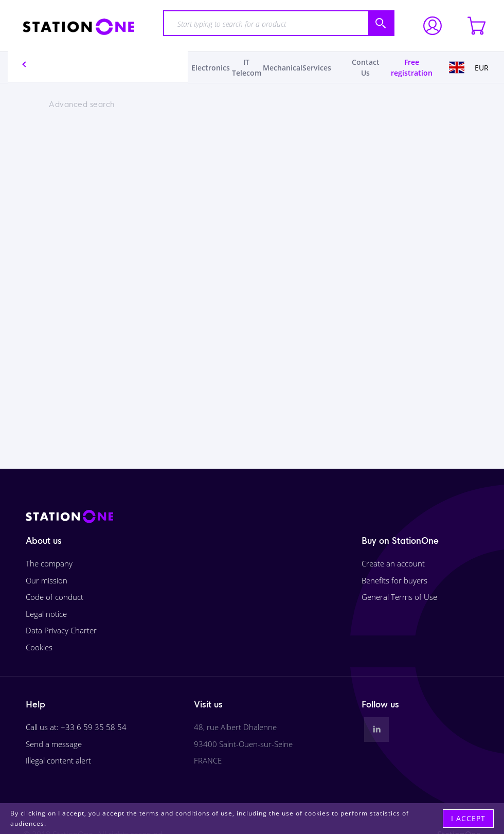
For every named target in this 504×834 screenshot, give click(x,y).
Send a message (54, 744)
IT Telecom (247, 67)
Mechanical (283, 68)
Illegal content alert (58, 760)
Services (317, 68)
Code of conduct (55, 597)
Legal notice (46, 614)
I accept (468, 818)
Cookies (39, 647)
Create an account (393, 563)
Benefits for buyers (394, 580)
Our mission (47, 580)
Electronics (211, 68)
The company (49, 563)
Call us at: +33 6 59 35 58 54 (76, 727)
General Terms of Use (399, 597)
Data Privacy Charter (61, 630)
